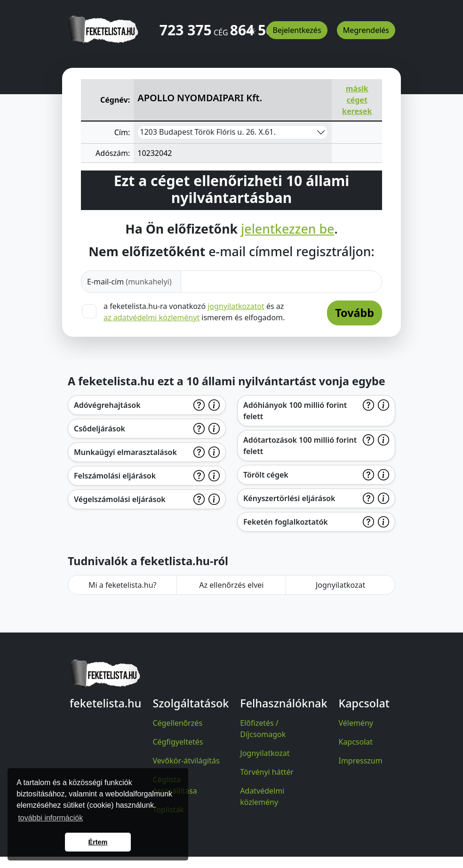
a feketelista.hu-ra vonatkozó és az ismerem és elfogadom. (194, 312)
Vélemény (356, 723)
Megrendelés (366, 30)
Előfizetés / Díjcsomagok (263, 729)
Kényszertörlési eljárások (289, 498)
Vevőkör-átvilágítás (186, 761)
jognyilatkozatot (236, 306)
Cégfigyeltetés (178, 742)
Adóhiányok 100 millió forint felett (295, 411)
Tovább (355, 313)
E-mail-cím (129, 282)
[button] (252, 27)
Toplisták (168, 810)
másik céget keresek (357, 100)
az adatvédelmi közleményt (152, 317)
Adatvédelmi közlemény (262, 796)
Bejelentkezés (297, 30)
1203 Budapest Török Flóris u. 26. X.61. (208, 132)
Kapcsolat (355, 742)
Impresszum (360, 761)
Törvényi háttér (267, 772)
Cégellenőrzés (177, 723)
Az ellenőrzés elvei (231, 585)
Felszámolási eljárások (115, 476)
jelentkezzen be (287, 229)
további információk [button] (50, 818)
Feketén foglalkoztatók (286, 522)
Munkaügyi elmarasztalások (125, 452)
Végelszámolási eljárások (120, 499)
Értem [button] (98, 842)
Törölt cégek (266, 475)
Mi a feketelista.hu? (123, 585)
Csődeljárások (100, 429)
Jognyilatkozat (340, 585)
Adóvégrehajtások (107, 405)
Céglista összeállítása (175, 785)
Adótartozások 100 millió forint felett (300, 446)
